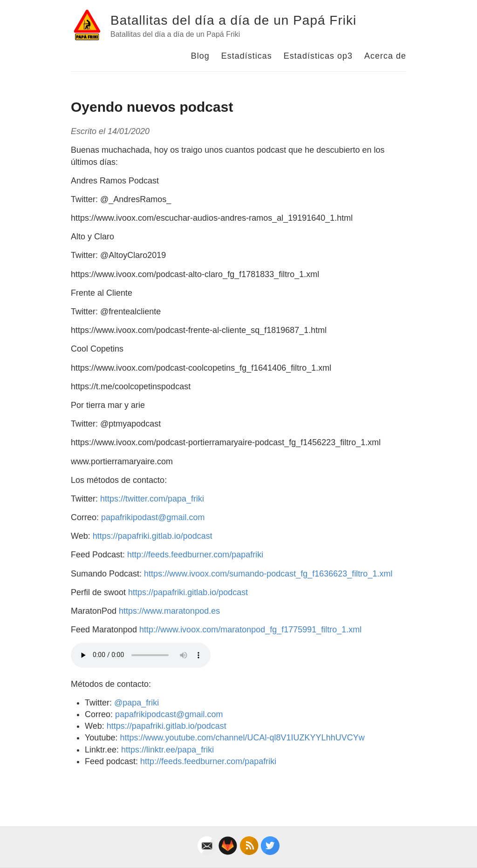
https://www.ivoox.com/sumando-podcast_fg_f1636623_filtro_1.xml (268, 574)
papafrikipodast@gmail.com (153, 517)
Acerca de (385, 56)
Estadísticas (247, 56)
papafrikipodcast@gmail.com (169, 714)
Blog (200, 56)
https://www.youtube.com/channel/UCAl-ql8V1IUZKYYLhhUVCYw (242, 738)
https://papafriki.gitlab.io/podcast (153, 536)
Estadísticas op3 (318, 56)
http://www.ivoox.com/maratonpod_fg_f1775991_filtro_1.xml (250, 630)
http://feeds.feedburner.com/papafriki (195, 555)
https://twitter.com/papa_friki (152, 499)
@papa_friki (136, 703)
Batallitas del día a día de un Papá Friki (233, 20)
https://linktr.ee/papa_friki (167, 750)
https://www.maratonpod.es (169, 611)
